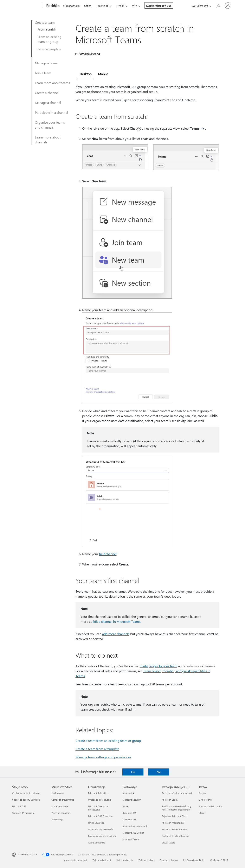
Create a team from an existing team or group (108, 741)
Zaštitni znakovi (146, 860)
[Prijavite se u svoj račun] (228, 6)
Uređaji (120, 6)
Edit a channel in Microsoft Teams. (117, 621)
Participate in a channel (51, 112)
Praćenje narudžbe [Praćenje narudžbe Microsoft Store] (61, 813)
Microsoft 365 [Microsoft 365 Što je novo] (19, 806)
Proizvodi (102, 6)
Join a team (43, 73)
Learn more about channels (48, 140)
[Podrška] (52, 6)
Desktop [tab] (86, 74)
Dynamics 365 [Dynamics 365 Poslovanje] (129, 813)
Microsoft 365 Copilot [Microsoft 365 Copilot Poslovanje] (133, 833)
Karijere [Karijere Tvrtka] (202, 793)
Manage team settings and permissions (104, 757)
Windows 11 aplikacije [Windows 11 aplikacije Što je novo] (23, 813)
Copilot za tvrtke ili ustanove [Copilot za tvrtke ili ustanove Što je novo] (27, 793)
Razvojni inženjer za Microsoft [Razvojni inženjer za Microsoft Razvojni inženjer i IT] (177, 793)
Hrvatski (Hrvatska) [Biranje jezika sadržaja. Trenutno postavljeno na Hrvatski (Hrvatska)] (28, 854)
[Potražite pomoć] (218, 5)
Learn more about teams (52, 83)
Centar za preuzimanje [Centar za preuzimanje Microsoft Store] (63, 800)
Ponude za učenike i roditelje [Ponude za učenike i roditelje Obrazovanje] (103, 836)
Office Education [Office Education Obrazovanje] (96, 823)
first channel (108, 554)
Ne (159, 772)
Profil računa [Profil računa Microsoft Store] (58, 793)
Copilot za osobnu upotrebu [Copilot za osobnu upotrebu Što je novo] (26, 800)
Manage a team (46, 63)
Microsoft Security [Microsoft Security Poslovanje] (131, 800)
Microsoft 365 (71, 6)
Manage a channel (48, 103)
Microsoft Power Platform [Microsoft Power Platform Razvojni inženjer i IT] (175, 829)
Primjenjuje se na (89, 54)
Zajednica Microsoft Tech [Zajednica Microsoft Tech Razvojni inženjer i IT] (174, 816)
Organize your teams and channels (50, 125)
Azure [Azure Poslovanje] (125, 806)
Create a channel (47, 93)
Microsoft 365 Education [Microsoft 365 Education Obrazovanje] (100, 816)
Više (135, 6)
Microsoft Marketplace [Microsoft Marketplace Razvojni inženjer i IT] (173, 823)
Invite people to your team (159, 666)
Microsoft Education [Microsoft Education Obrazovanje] (98, 793)
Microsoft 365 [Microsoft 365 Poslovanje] (129, 819)
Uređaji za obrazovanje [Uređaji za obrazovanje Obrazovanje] (100, 800)
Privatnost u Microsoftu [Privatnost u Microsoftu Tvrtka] (210, 806)
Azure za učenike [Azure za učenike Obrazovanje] (97, 843)
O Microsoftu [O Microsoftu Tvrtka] (205, 800)
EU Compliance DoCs (194, 860)
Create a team (45, 22)
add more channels (116, 634)
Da (133, 772)
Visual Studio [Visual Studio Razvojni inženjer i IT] (168, 843)
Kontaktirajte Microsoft (75, 860)
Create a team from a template (97, 749)
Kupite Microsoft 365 (159, 6)
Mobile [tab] (103, 74)
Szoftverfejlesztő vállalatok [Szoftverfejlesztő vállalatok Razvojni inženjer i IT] (175, 836)
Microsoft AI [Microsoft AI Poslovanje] (128, 793)
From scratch (47, 29)
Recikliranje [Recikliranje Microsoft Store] (57, 819)
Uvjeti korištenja (125, 860)
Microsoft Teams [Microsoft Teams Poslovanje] (131, 839)
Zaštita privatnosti (102, 860)
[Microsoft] (26, 6)
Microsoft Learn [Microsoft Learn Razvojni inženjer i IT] (170, 800)
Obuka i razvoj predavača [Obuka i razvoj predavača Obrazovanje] (101, 829)
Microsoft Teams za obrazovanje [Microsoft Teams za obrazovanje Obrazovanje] (98, 808)
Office (88, 6)
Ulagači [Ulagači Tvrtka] (202, 813)
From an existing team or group (49, 39)
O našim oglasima (169, 860)
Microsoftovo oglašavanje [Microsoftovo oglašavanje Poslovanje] (135, 826)
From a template (49, 49)
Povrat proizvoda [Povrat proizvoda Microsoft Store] (60, 806)
